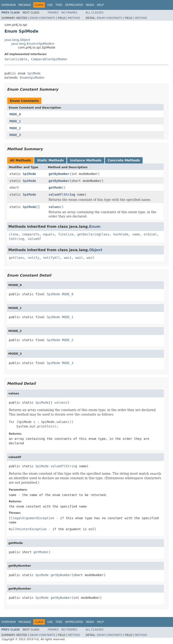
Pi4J (37, 639)
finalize (66, 234)
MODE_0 (15, 114)
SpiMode (45, 44)
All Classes (94, 13)
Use (50, 5)
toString (16, 239)
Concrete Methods (124, 160)
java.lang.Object (17, 40)
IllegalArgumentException (32, 518)
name (136, 234)
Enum (23, 78)
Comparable (41, 59)
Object (96, 250)
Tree (59, 5)
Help (100, 5)
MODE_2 (15, 128)
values (54, 207)
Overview (9, 5)
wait (68, 258)
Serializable (16, 59)
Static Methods (50, 160)
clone (14, 234)
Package (25, 5)
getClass (16, 258)
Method (74, 18)
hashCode (121, 234)
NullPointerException (28, 529)
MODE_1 (15, 121)
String (69, 195)
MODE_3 (15, 135)
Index (90, 5)
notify (33, 258)
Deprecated (74, 5)
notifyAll (52, 258)
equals (49, 234)
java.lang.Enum (24, 44)
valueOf (55, 195)
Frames (53, 13)
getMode (55, 188)
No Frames (69, 13)
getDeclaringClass (93, 234)
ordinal (150, 234)
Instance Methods (86, 160)
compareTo (31, 234)
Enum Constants (42, 18)
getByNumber (59, 174)
